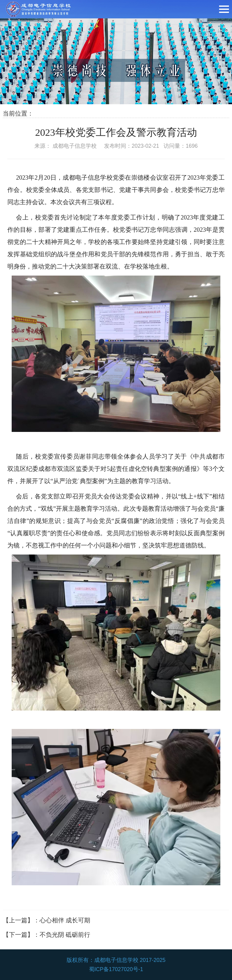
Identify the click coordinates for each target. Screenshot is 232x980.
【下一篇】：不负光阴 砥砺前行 (46, 935)
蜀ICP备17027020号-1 (116, 969)
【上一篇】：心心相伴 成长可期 (46, 920)
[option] (116, 61)
